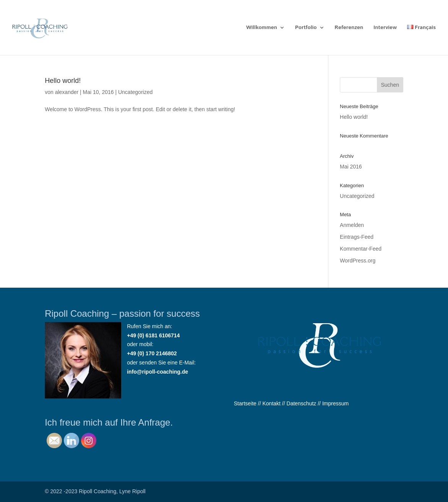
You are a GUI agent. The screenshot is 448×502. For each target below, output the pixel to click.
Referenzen (349, 28)
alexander (67, 92)
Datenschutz (302, 403)
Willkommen (262, 28)
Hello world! (63, 81)
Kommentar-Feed (361, 249)
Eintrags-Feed (357, 237)
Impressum (335, 403)
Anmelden (352, 225)
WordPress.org (358, 261)
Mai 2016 (351, 167)
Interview (385, 28)
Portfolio (306, 28)
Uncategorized (135, 92)
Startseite (245, 403)
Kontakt (271, 403)
